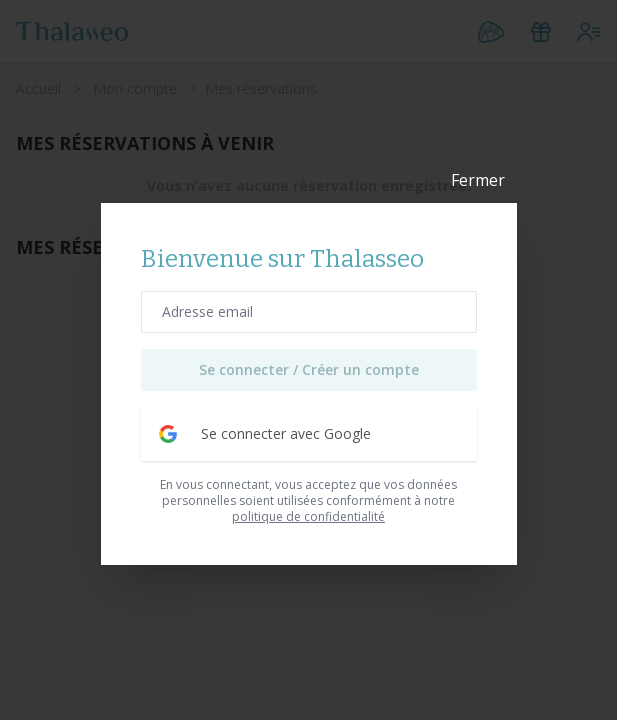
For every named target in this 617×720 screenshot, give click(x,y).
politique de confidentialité (308, 516)
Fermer (478, 181)
